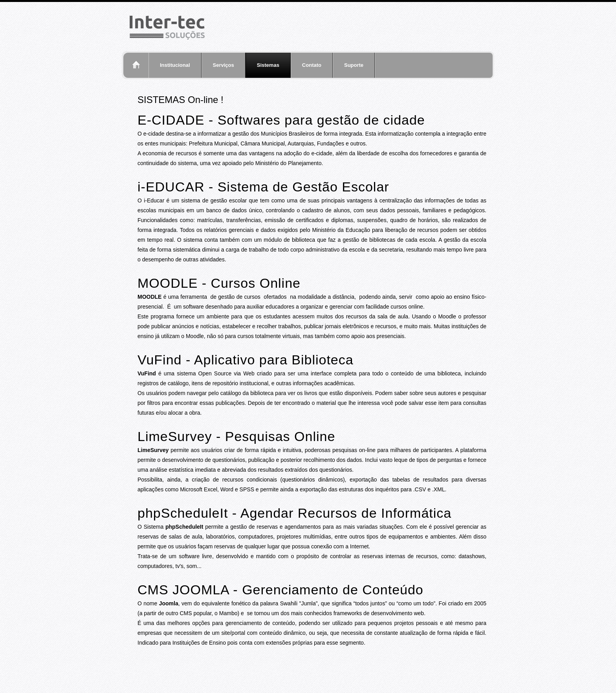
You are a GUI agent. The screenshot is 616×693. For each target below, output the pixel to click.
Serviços (224, 65)
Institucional (175, 65)
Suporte (354, 65)
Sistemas (268, 65)
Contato (312, 65)
